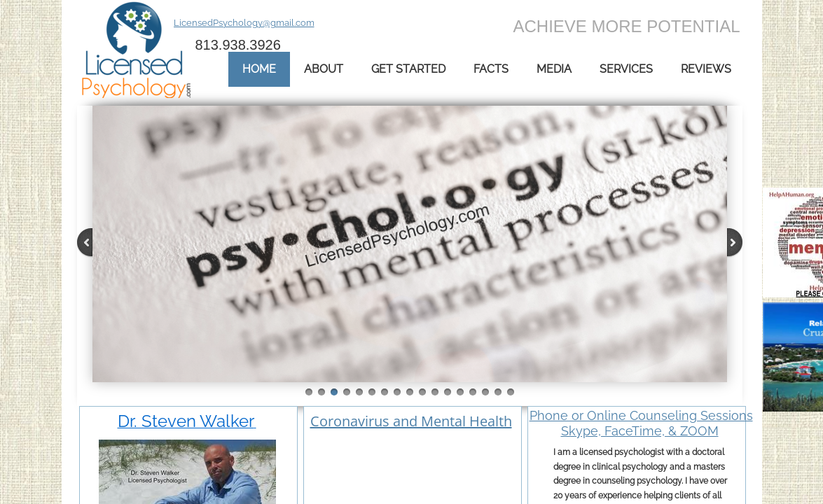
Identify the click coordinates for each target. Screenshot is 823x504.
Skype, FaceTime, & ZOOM (640, 431)
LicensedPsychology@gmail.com (244, 23)
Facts (491, 69)
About (324, 69)
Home (259, 69)
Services (626, 69)
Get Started (408, 69)
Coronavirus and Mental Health (411, 421)
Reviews (706, 69)
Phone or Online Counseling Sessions (641, 415)
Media (554, 69)
